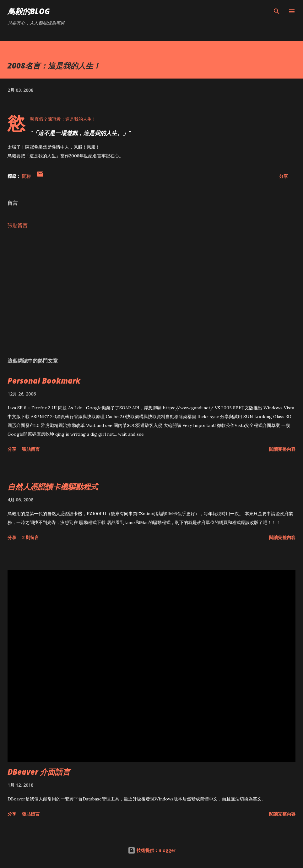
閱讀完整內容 (282, 449)
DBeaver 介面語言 (39, 772)
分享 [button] (284, 176)
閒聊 (26, 176)
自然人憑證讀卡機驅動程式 (53, 486)
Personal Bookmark (44, 381)
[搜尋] (277, 11)
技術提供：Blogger (152, 850)
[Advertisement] (151, 293)
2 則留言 (30, 537)
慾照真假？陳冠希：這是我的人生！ (63, 119)
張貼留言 (18, 225)
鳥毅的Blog (29, 11)
